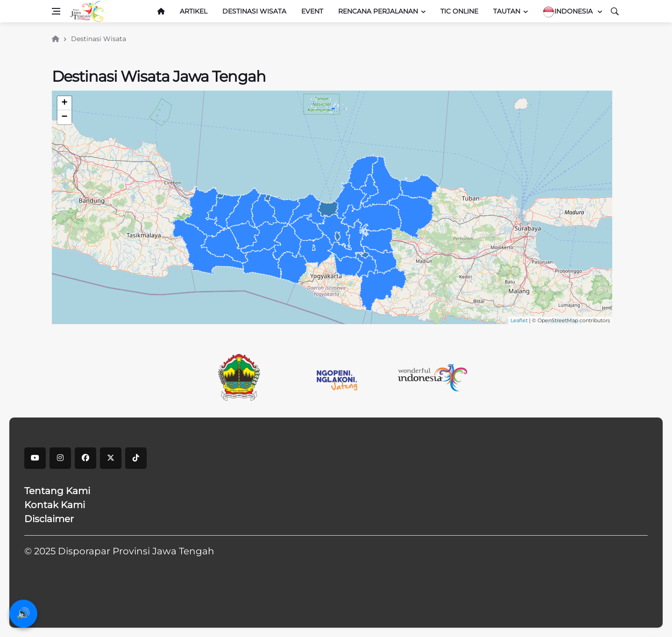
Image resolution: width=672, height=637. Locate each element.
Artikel (194, 11)
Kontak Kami (55, 505)
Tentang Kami (57, 491)
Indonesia (569, 12)
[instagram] (60, 458)
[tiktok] (136, 458)
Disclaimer (49, 519)
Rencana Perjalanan (378, 11)
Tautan (507, 11)
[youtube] (35, 458)
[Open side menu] (56, 11)
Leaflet (519, 320)
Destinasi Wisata (254, 11)
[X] (111, 458)
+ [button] (64, 103)
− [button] (64, 117)
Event (312, 11)
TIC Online (459, 11)
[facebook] (85, 458)
